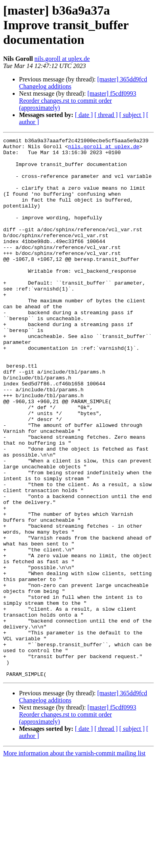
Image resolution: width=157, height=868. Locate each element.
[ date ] (84, 115)
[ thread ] (106, 115)
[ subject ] (132, 115)
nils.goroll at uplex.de (62, 59)
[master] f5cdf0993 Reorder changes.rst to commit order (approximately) (78, 101)
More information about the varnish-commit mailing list (74, 861)
